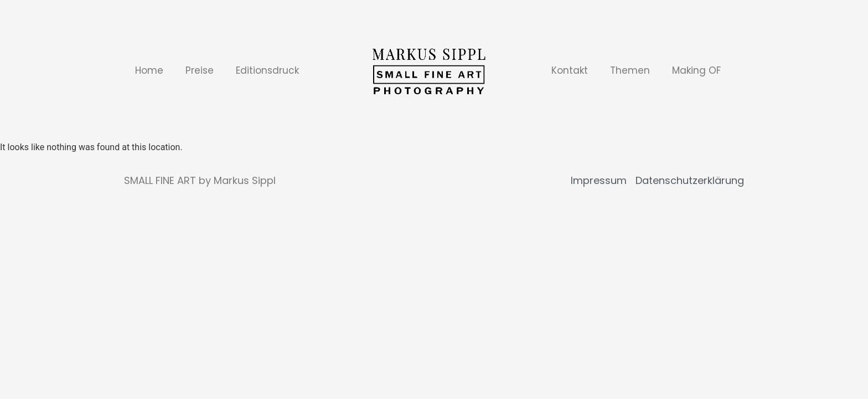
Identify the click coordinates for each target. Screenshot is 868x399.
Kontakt (570, 70)
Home (149, 70)
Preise (200, 70)
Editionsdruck (267, 70)
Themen (630, 70)
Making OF (696, 70)
